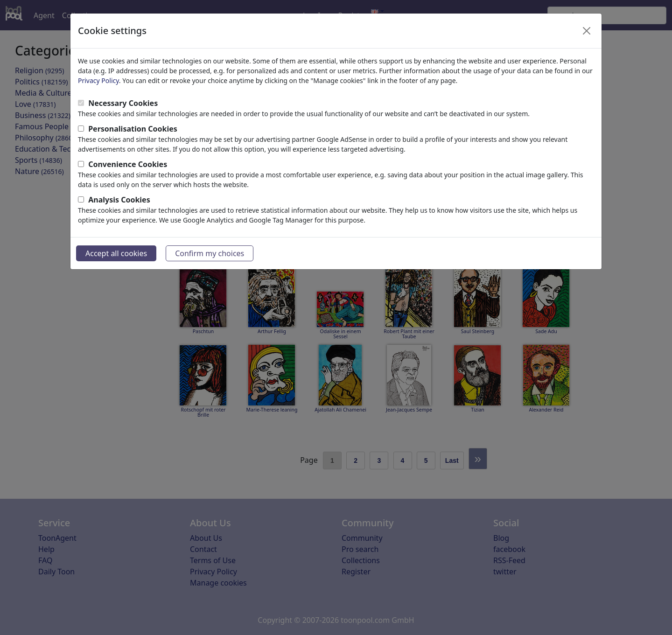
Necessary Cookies (123, 103)
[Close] (587, 31)
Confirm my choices (210, 253)
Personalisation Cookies (133, 129)
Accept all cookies (116, 253)
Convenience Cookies (128, 164)
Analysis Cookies (119, 200)
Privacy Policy (98, 80)
